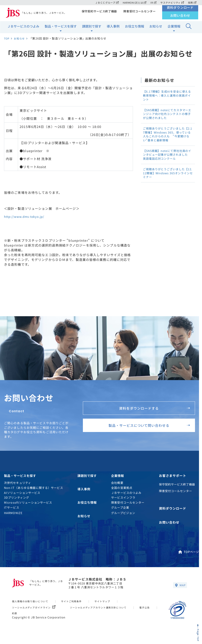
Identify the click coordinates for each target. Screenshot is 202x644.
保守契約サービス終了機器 (98, 13)
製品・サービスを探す (61, 28)
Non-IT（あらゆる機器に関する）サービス (34, 490)
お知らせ (156, 28)
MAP (180, 586)
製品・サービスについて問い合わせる (146, 427)
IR (152, 2)
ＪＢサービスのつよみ (23, 28)
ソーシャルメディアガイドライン (36, 608)
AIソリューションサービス (22, 495)
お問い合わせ (180, 17)
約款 (39, 614)
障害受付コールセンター (139, 13)
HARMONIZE (13, 515)
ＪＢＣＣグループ (105, 2)
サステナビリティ (172, 2)
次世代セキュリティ (18, 485)
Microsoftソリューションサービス (28, 505)
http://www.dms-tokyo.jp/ (26, 216)
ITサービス (12, 510)
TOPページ (188, 552)
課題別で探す (92, 28)
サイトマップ (108, 602)
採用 (192, 2)
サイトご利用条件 (76, 602)
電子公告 (18, 614)
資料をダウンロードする (152, 406)
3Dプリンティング (17, 500)
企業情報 (174, 28)
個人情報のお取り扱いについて (32, 602)
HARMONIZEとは (133, 2)
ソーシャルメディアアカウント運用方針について (105, 608)
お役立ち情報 (135, 28)
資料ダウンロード (180, 9)
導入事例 (113, 28)
